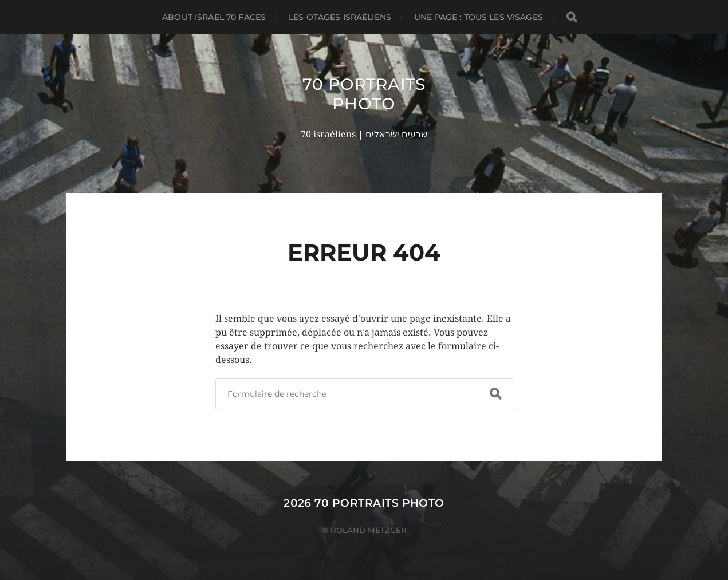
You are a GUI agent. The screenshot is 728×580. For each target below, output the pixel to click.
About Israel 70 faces (214, 17)
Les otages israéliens (340, 17)
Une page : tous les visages (479, 17)
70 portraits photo (364, 94)
